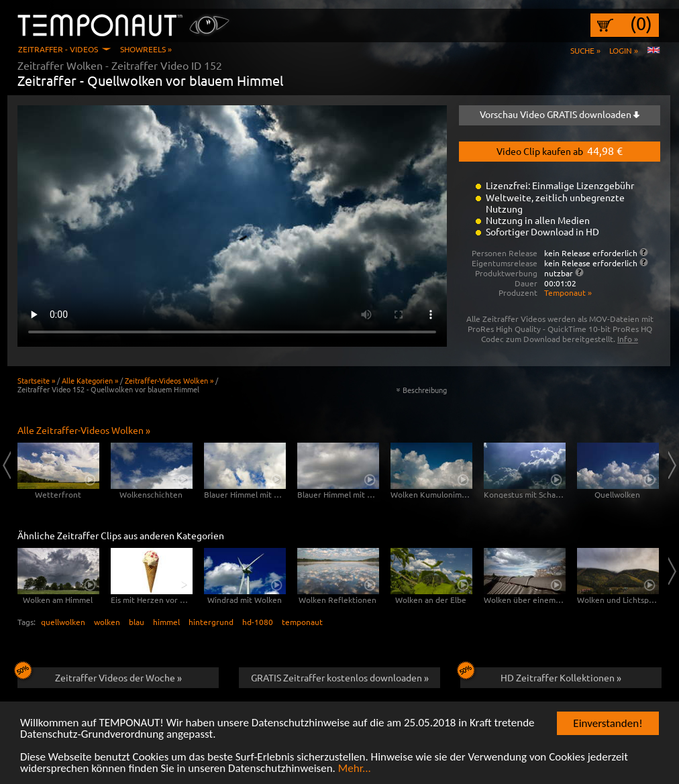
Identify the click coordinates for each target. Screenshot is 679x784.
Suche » (585, 50)
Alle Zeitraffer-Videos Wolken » (84, 430)
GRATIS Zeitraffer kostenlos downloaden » (340, 677)
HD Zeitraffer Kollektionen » (541, 675)
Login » (624, 50)
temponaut (302, 622)
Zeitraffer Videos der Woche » (100, 675)
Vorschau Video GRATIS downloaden (560, 114)
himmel (166, 622)
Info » (628, 339)
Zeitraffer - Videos (58, 49)
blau (137, 622)
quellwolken (63, 622)
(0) (641, 23)
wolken (107, 622)
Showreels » (146, 49)
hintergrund (211, 622)
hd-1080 (258, 622)
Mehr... (355, 769)
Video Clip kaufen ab (560, 150)
